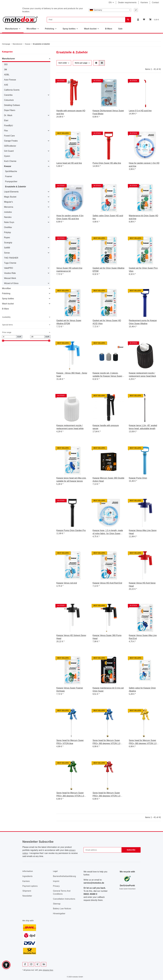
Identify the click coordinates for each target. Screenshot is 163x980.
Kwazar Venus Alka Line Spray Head (143, 532)
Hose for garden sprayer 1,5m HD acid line (144, 165)
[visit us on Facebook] (25, 964)
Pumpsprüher (11, 182)
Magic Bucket (10, 197)
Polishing (6, 293)
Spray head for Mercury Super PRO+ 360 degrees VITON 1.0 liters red (106, 795)
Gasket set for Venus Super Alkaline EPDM (69, 322)
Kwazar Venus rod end (67, 583)
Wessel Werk (10, 278)
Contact (155, 2)
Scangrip (8, 243)
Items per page (81, 63)
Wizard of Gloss (11, 283)
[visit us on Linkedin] (44, 964)
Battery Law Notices (62, 909)
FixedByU (8, 126)
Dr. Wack (8, 115)
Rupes (7, 237)
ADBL (7, 75)
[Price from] (9, 337)
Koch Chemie (10, 161)
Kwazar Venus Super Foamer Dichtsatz (70, 689)
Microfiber (6, 288)
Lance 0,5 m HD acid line (140, 111)
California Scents (12, 90)
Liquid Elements (11, 192)
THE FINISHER (11, 258)
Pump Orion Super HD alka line (107, 163)
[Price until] (37, 337)
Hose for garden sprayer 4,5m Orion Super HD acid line (70, 217)
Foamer (9, 176)
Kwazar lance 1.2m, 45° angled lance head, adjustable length (143, 427)
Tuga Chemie (10, 263)
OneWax (8, 227)
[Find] (86, 20)
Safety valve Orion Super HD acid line (108, 217)
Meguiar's (8, 202)
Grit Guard (9, 151)
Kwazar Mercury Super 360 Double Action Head (108, 480)
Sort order (63, 63)
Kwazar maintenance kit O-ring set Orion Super (108, 689)
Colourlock (9, 100)
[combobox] (110, 10)
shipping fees (48, 970)
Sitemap (57, 904)
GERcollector (10, 146)
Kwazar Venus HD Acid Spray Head (142, 584)
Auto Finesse (10, 80)
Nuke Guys (9, 222)
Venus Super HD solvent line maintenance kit (69, 270)
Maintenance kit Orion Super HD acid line (144, 217)
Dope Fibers (10, 110)
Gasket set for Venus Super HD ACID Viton (107, 322)
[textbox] (110, 10)
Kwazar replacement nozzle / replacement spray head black (142, 375)
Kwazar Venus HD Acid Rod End (107, 583)
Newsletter (27, 896)
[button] (138, 20)
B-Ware (5, 309)
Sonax (7, 253)
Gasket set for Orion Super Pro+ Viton (143, 270)
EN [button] (110, 2)
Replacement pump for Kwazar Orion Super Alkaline (143, 322)
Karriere (144, 2)
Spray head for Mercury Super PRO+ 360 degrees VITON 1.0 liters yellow (143, 742)
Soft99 (7, 248)
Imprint (56, 881)
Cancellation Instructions (64, 899)
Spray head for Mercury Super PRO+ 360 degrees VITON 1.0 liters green (70, 795)
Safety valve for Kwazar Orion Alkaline (142, 689)
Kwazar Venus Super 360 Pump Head (107, 637)
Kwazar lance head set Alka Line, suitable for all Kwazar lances (71, 480)
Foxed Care (9, 136)
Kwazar (8, 166)
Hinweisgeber (59, 914)
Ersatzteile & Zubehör (16, 187)
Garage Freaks (11, 141)
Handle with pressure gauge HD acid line (71, 112)
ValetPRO (9, 268)
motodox (8, 212)
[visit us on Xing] (38, 964)
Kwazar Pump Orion (138, 478)
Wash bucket (8, 304)
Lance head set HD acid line (69, 163)
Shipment (27, 891)
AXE (6, 85)
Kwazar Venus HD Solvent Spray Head (71, 637)
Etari (6, 120)
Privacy (56, 886)
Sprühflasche (11, 171)
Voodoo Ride (10, 273)
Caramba (8, 95)
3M (5, 70)
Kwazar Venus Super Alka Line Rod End (143, 637)
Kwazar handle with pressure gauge (106, 427)
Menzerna (9, 207)
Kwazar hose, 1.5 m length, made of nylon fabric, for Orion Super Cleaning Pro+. (108, 532)
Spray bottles (8, 299)
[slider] (3, 341)
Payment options (30, 886)
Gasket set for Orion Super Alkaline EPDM (108, 270)
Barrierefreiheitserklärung (64, 876)
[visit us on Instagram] (31, 964)
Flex (6, 131)
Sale (120, 29)
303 (6, 64)
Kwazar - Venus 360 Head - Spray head (72, 375)
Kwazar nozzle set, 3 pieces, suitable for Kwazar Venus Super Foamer (107, 375)
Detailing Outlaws (12, 105)
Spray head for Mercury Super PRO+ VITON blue (70, 742)
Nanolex (8, 217)
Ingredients (27, 876)
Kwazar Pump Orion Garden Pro (71, 530)
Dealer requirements (127, 2)
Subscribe (131, 850)
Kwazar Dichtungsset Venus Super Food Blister (108, 112)
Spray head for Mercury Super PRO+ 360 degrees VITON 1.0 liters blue (106, 742)
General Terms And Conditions (62, 892)
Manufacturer (8, 59)
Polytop (7, 232)
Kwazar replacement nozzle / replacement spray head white (70, 427)
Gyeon (7, 156)
